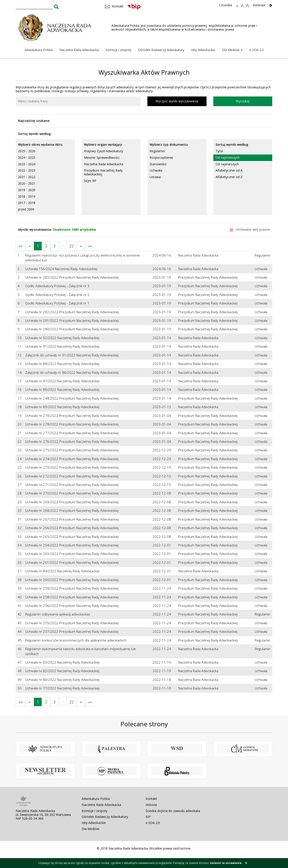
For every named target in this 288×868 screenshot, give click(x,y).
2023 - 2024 (27, 164)
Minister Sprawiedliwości (102, 158)
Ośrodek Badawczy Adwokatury (161, 50)
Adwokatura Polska (39, 50)
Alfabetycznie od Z (229, 177)
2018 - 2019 (27, 196)
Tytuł (219, 151)
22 (72, 246)
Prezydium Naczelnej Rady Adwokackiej (103, 172)
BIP (148, 817)
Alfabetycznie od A (229, 170)
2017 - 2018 (27, 203)
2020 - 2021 (27, 183)
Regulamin (157, 151)
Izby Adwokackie (203, 50)
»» (90, 246)
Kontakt (151, 799)
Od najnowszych (228, 158)
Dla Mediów (232, 50)
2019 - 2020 (27, 190)
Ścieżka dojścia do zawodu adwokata (173, 811)
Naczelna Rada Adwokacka (79, 50)
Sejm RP (90, 181)
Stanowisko (158, 164)
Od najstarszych (227, 164)
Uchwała (156, 170)
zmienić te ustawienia (226, 863)
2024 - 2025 (27, 158)
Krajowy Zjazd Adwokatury (103, 151)
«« (20, 246)
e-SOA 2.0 (256, 50)
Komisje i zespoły (118, 50)
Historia (151, 805)
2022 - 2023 (27, 170)
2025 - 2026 (27, 151)
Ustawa (155, 177)
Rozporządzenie (161, 158)
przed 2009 (26, 209)
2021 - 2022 (27, 177)
